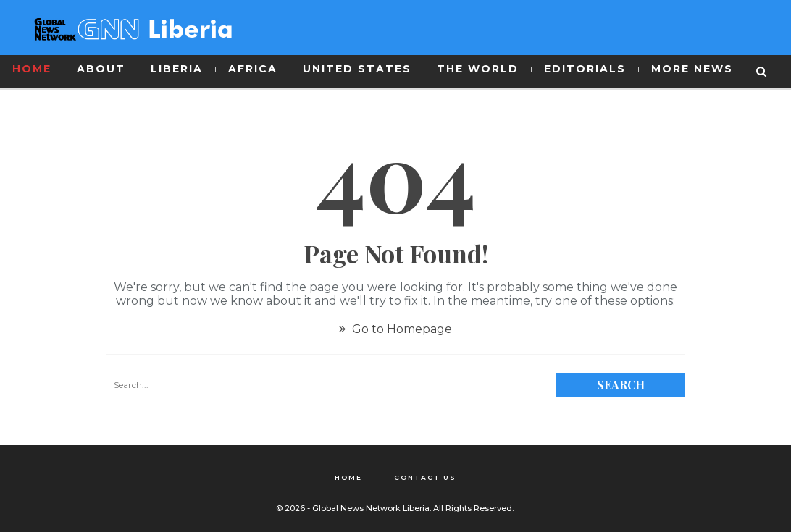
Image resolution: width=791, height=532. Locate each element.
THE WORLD (478, 69)
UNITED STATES (357, 69)
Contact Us (425, 477)
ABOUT (101, 69)
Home (348, 477)
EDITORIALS (585, 69)
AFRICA (253, 69)
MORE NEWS (692, 69)
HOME (32, 69)
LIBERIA (177, 69)
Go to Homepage (395, 329)
